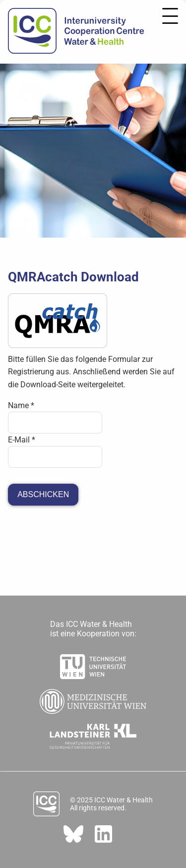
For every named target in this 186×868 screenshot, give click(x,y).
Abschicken (43, 494)
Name (21, 405)
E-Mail (22, 440)
